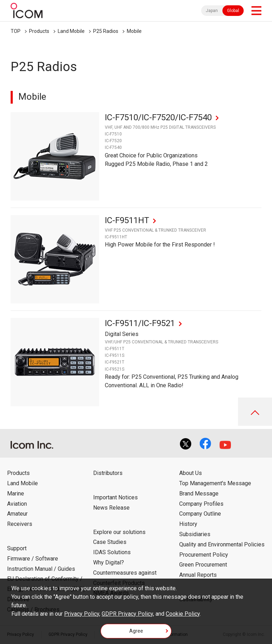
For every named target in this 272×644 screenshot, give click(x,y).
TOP (16, 31)
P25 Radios (106, 31)
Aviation (17, 504)
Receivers (20, 524)
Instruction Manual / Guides (41, 569)
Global (233, 11)
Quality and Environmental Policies (222, 544)
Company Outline (200, 514)
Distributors (108, 473)
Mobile (134, 31)
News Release (111, 508)
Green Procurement (203, 565)
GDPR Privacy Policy (127, 614)
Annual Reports (198, 575)
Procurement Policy (204, 555)
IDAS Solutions (112, 552)
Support (17, 548)
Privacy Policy (82, 614)
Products (39, 31)
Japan (212, 11)
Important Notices (115, 497)
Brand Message (199, 494)
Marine (16, 494)
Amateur (17, 514)
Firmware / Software (33, 559)
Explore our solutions (119, 532)
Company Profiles (201, 504)
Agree (136, 631)
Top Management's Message (215, 483)
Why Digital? (109, 562)
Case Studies (110, 542)
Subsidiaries (195, 534)
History (188, 524)
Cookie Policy (183, 614)
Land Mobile (71, 31)
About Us (191, 473)
